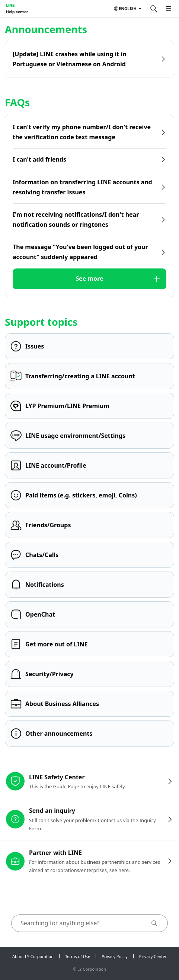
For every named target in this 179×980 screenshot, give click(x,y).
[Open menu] (169, 9)
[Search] (154, 9)
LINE (10, 5)
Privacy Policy (114, 956)
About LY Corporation (33, 956)
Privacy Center (153, 956)
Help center (17, 12)
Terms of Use (78, 956)
